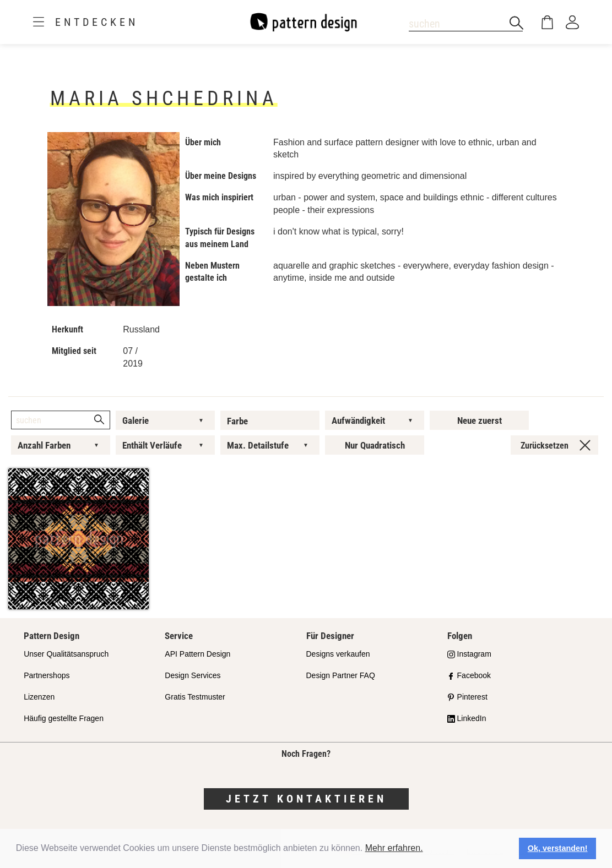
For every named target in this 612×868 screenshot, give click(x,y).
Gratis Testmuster (195, 697)
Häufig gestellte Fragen (64, 718)
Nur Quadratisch (375, 445)
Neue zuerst (480, 421)
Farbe (237, 421)
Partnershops (47, 675)
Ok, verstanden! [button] (558, 848)
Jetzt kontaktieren (306, 799)
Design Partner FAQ (341, 675)
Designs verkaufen (338, 654)
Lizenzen (39, 697)
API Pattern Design (197, 654)
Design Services (193, 675)
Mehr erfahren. (394, 848)
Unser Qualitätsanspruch (66, 654)
